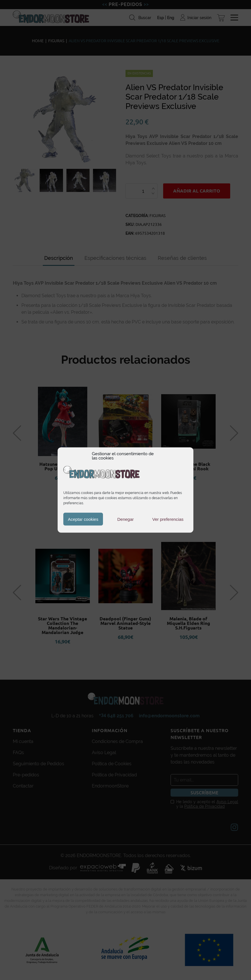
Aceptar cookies (83, 519)
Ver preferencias (168, 519)
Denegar (125, 519)
